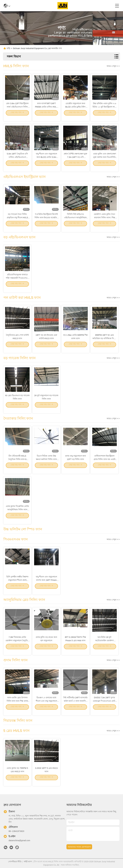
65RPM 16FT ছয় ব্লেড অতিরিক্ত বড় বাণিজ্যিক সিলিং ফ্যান (104, 342)
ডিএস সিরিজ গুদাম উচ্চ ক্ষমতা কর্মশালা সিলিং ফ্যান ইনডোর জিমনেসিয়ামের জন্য (46, 463)
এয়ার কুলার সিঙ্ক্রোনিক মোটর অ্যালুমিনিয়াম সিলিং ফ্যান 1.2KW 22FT (17, 513)
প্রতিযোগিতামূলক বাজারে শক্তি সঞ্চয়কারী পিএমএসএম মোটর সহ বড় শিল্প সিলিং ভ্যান (17, 282)
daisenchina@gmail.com (19, 840)
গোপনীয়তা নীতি (15, 862)
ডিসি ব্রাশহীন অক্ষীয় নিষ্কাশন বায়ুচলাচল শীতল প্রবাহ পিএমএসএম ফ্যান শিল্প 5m (17, 584)
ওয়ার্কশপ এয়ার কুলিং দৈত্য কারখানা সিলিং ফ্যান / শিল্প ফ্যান (104, 221)
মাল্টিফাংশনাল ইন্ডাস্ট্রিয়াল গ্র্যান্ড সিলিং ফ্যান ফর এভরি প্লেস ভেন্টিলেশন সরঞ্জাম (105, 463)
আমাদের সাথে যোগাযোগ (79, 847)
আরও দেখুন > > (113, 66)
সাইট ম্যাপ (28, 862)
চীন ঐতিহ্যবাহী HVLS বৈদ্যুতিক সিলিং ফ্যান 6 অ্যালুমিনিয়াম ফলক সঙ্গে (17, 463)
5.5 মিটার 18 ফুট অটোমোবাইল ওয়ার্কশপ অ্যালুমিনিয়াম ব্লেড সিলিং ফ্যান (105, 644)
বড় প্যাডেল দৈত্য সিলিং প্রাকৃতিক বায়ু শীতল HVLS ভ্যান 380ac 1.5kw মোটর (17, 221)
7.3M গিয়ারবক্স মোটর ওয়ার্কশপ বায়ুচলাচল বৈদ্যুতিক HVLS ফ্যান (17, 644)
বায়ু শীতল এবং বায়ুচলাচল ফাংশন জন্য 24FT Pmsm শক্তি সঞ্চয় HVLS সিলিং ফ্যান (46, 584)
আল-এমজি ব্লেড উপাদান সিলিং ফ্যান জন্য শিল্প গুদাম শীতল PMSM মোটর (17, 705)
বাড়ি (8, 48)
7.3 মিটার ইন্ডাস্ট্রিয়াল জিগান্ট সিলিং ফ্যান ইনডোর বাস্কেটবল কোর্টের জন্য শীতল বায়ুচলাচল (46, 221)
